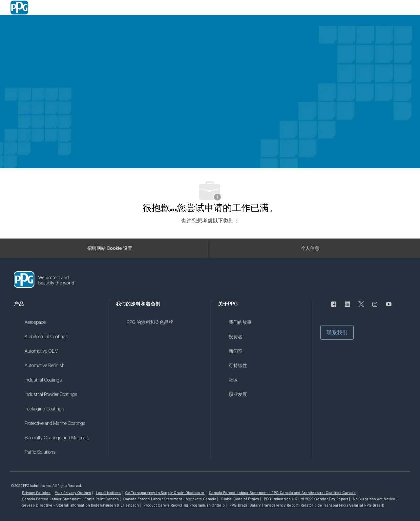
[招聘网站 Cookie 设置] (110, 250)
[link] (62, 326)
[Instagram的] (375, 308)
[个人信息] (310, 250)
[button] (337, 332)
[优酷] (389, 308)
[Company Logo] (19, 8)
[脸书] (334, 308)
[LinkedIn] (347, 308)
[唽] (361, 308)
